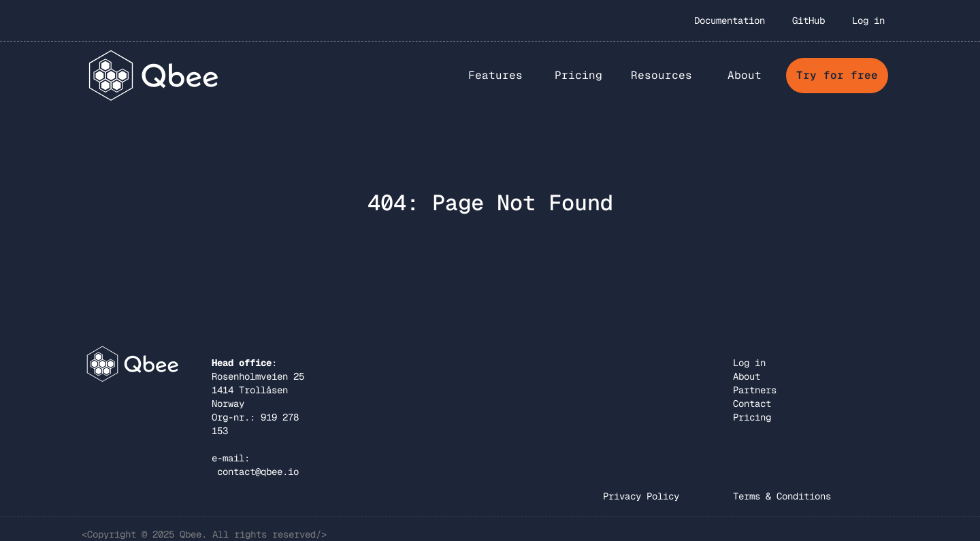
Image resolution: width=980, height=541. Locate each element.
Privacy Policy (641, 496)
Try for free (837, 75)
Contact (752, 404)
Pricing (578, 75)
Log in (868, 20)
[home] (154, 75)
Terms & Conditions (782, 496)
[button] (495, 76)
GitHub (808, 20)
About (747, 376)
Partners (755, 390)
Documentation (730, 20)
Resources (661, 75)
